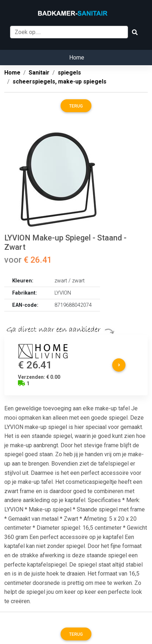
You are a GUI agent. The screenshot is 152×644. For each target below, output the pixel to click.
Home (77, 58)
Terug (76, 106)
